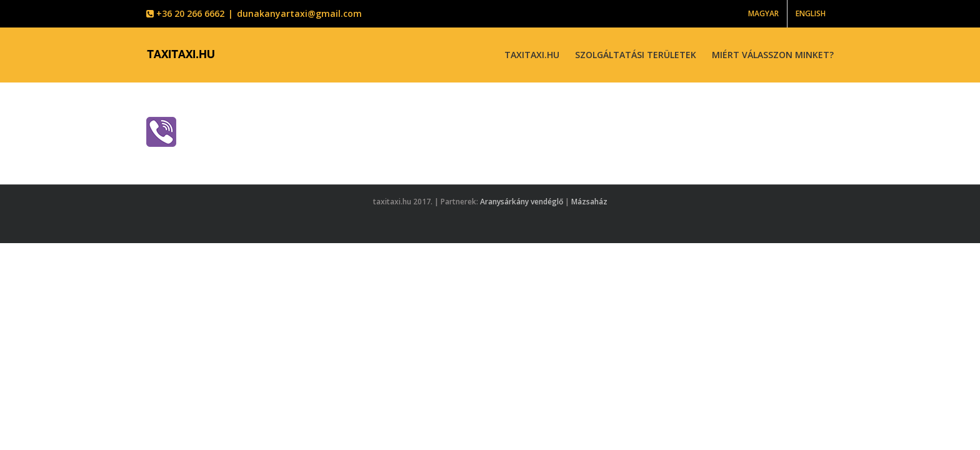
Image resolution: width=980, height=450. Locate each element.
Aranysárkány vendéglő (522, 202)
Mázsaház (589, 202)
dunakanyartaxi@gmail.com (299, 13)
